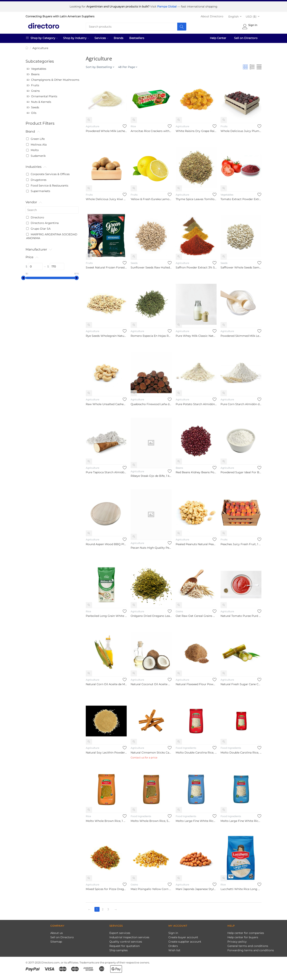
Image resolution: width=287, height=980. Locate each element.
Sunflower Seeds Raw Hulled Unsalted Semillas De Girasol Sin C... (151, 266)
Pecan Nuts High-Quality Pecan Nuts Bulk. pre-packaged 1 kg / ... (151, 546)
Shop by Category (42, 36)
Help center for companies (246, 932)
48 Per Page (128, 66)
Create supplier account (185, 940)
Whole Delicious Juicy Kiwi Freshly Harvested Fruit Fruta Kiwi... (106, 198)
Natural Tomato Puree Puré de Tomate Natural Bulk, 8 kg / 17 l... (241, 614)
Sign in (173, 932)
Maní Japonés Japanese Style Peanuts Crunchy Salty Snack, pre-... (196, 888)
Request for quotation (125, 945)
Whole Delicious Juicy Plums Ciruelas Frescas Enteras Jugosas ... (241, 130)
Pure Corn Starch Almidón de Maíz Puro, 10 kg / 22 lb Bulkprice (241, 403)
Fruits (224, 125)
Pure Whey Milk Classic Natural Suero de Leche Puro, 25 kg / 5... (196, 334)
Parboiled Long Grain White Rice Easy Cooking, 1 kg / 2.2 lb (106, 614)
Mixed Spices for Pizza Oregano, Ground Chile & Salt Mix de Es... (106, 888)
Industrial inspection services (129, 936)
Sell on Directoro (246, 37)
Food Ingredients (186, 747)
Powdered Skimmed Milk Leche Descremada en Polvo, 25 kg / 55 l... (241, 334)
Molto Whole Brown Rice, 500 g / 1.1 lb (151, 819)
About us (57, 932)
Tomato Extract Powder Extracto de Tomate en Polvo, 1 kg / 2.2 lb (241, 198)
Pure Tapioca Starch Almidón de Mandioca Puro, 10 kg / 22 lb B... (106, 471)
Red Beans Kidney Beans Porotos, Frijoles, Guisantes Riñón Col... (196, 471)
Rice (133, 125)
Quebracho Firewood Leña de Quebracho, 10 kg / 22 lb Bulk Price (151, 403)
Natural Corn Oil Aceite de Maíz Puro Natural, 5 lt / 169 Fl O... (106, 683)
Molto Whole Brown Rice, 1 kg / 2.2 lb (106, 819)
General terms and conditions (248, 945)
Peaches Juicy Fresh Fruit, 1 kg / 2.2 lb (241, 543)
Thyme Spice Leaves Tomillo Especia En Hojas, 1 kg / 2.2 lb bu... (196, 198)
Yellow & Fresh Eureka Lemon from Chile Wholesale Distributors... (151, 198)
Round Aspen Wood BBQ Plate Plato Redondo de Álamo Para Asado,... (106, 543)
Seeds (134, 262)
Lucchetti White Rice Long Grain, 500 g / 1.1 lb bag (241, 888)
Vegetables (227, 193)
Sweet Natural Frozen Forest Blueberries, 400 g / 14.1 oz (106, 266)
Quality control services (126, 940)
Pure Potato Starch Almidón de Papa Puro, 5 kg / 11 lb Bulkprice (196, 403)
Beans (179, 466)
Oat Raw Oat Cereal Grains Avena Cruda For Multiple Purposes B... (196, 614)
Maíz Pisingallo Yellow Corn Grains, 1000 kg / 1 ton (151, 888)
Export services (120, 932)
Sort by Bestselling (100, 66)
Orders (173, 945)
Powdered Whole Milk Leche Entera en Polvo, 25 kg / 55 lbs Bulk (106, 130)
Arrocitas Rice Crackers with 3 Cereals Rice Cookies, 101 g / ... (151, 130)
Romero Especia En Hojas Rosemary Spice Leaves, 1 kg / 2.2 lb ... (151, 334)
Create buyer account (183, 936)
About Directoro (212, 15)
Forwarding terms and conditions (251, 949)
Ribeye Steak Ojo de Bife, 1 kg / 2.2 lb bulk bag (151, 474)
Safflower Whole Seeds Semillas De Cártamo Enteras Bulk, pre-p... (241, 266)
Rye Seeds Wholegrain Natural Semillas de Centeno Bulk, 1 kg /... (106, 334)
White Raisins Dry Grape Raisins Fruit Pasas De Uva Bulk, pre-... (196, 130)
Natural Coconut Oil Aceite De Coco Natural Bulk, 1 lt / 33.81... (151, 683)
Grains (179, 610)
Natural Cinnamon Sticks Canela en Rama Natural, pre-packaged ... (151, 751)
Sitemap (56, 940)
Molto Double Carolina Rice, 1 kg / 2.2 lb (196, 751)
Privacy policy (237, 940)
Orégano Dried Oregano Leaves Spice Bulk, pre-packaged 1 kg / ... (151, 614)
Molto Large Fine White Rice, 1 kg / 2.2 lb (196, 819)
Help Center (218, 37)
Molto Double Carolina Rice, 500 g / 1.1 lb (241, 751)
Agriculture (92, 125)
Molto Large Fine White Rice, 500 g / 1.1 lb (241, 819)
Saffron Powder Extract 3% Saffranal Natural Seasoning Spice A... (196, 266)
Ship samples (119, 949)
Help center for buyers (243, 936)
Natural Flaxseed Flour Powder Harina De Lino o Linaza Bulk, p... (196, 683)
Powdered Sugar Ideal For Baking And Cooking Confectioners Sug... (241, 471)
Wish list (174, 949)
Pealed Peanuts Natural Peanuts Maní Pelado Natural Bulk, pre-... (196, 543)
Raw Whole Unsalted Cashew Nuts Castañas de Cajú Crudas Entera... (106, 403)
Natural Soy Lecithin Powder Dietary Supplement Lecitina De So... (106, 751)
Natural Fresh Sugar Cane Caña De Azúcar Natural (241, 683)
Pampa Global (167, 6)
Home (27, 47)
